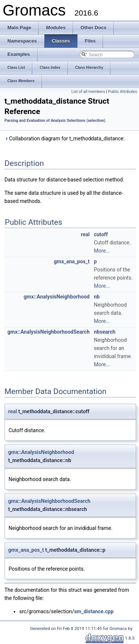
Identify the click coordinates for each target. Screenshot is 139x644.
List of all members (88, 92)
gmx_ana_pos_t (72, 261)
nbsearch (105, 332)
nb (97, 297)
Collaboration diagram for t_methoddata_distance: (64, 139)
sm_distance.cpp (94, 611)
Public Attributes (123, 92)
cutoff (101, 234)
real (85, 234)
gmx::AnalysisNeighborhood (57, 297)
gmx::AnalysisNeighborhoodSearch (49, 332)
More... (102, 251)
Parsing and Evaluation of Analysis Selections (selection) (55, 121)
